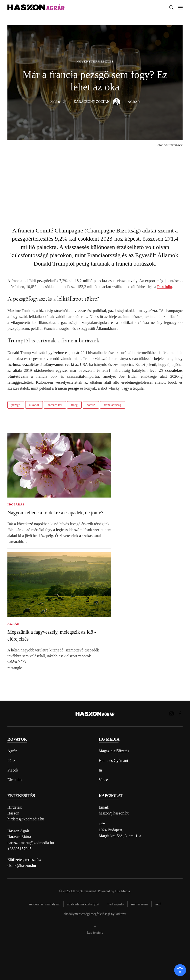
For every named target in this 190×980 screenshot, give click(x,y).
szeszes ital (55, 405)
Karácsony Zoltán (97, 102)
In (100, 770)
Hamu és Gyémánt (113, 761)
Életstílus (15, 780)
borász (91, 405)
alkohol (34, 405)
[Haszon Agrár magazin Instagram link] (171, 713)
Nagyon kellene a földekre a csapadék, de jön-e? (55, 513)
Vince (103, 780)
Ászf (158, 904)
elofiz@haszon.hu (22, 865)
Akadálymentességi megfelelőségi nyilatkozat (95, 914)
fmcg (74, 405)
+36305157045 (19, 849)
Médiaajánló (115, 904)
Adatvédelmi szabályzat (83, 904)
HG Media (123, 891)
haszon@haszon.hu (114, 813)
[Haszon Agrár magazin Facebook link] (180, 713)
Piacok (13, 770)
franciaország (113, 405)
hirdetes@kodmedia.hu (26, 819)
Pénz (11, 761)
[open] (180, 970)
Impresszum (140, 904)
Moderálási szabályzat (44, 904)
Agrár (12, 751)
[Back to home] (36, 8)
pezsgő (16, 405)
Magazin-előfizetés (114, 751)
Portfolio (165, 287)
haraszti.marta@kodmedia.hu (31, 843)
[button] (171, 7)
